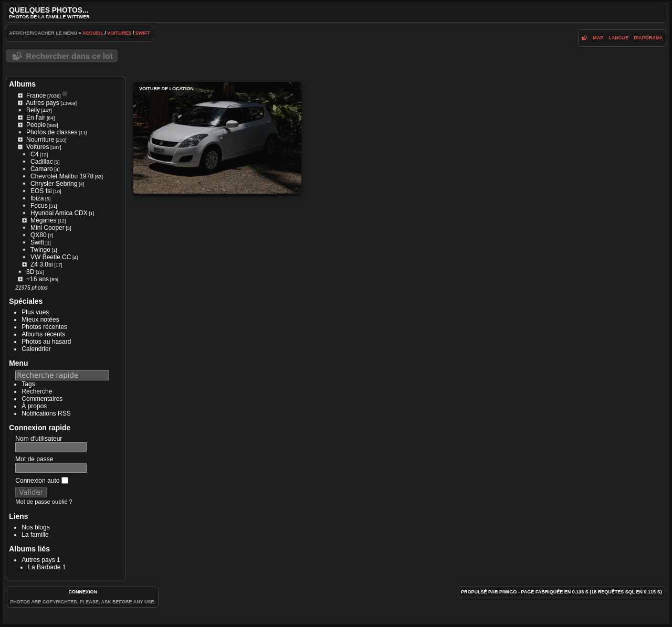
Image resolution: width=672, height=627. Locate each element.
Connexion (83, 592)
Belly (33, 110)
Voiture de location (217, 138)
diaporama (648, 38)
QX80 (39, 235)
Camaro (42, 169)
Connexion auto (41, 481)
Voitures (119, 33)
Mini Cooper (48, 228)
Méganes (43, 220)
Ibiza (37, 198)
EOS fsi (41, 191)
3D (30, 272)
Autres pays (42, 103)
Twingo (40, 250)
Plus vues (35, 312)
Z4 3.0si (42, 264)
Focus (39, 206)
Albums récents (43, 334)
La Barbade (44, 567)
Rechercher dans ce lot (69, 56)
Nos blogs (35, 527)
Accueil (93, 33)
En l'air (36, 118)
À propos (34, 406)
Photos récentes (44, 327)
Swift (143, 33)
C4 (34, 154)
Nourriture (40, 140)
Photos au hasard (46, 342)
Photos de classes (52, 132)
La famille (35, 535)
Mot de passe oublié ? (44, 502)
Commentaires (42, 399)
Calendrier (36, 349)
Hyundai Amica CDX (59, 213)
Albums (22, 84)
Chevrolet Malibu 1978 (62, 176)
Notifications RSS (46, 413)
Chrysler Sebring (54, 184)
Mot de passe (34, 459)
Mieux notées (40, 320)
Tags (28, 384)
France (36, 95)
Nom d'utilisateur (39, 439)
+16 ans (38, 279)
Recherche (37, 391)
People (36, 125)
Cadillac (42, 162)
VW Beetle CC (51, 257)
